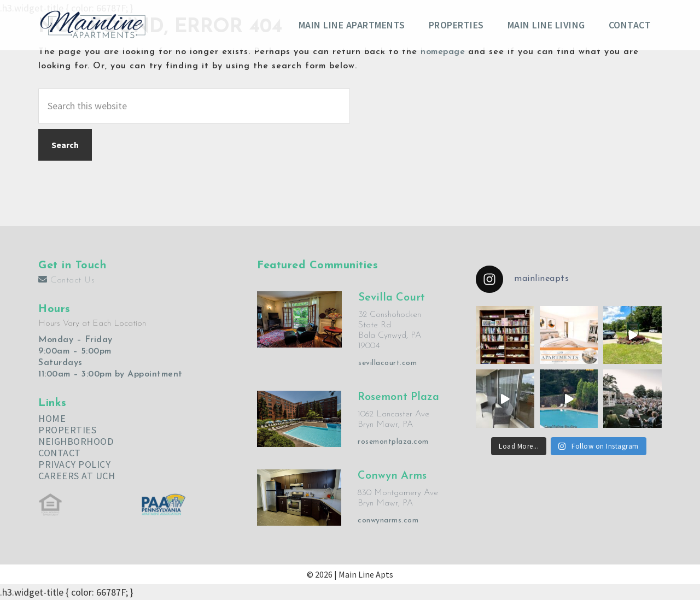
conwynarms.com (388, 520)
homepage (443, 52)
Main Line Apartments (93, 25)
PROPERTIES (67, 430)
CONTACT (60, 453)
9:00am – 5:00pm (75, 351)
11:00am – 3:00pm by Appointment (110, 374)
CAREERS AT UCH (77, 476)
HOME (52, 418)
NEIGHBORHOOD (76, 441)
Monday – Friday (75, 340)
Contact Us (66, 280)
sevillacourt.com (387, 363)
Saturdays (60, 363)
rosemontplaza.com (393, 442)
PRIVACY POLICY (74, 464)
